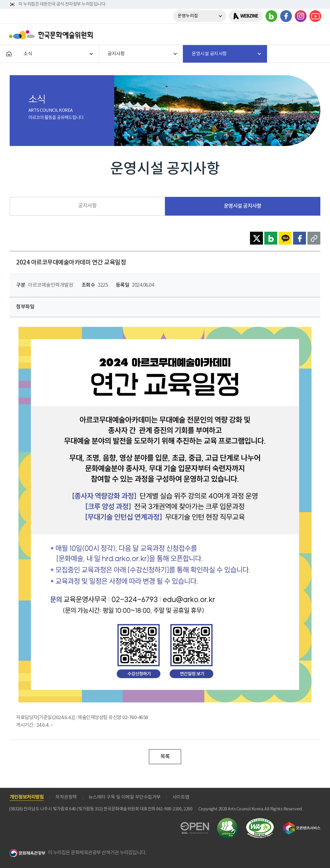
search (299, 35)
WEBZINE (249, 16)
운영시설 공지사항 (243, 206)
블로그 (271, 16)
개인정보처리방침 (27, 797)
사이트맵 (181, 797)
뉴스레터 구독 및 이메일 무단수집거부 (125, 797)
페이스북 (286, 16)
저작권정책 (66, 797)
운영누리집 (188, 16)
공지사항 (87, 206)
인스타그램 (301, 16)
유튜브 (315, 16)
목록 (165, 757)
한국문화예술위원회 (52, 35)
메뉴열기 (314, 35)
